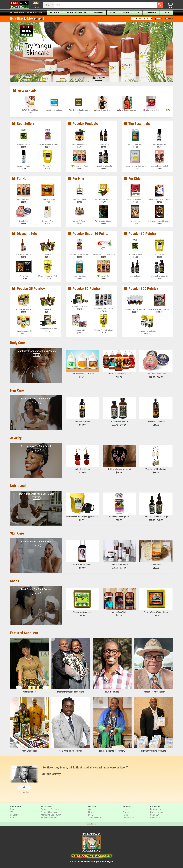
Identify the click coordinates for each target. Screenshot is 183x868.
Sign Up (36, 8)
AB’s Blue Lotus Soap (55, 110)
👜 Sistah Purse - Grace (104, 110)
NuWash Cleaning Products (154, 751)
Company (154, 815)
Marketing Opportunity (51, 815)
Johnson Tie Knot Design (154, 692)
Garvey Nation (157, 812)
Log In (36, 3)
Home (125, 809)
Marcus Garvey (51, 774)
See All (36, 355)
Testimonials (128, 818)
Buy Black (55, 13)
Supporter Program (50, 809)
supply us (169, 18)
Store (13, 809)
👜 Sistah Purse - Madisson (128, 110)
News (113, 13)
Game (91, 809)
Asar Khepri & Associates (71, 751)
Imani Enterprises (29, 751)
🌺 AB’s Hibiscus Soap (152, 110)
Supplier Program (49, 818)
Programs (98, 13)
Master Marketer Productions (71, 692)
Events (126, 13)
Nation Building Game (76, 13)
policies (158, 18)
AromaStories (29, 692)
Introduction (156, 809)
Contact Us (155, 818)
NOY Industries (112, 692)
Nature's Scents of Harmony (112, 751)
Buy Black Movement (27, 18)
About (166, 13)
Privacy (126, 812)
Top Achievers (95, 818)
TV (138, 13)
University (151, 13)
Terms (125, 815)
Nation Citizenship (49, 812)
